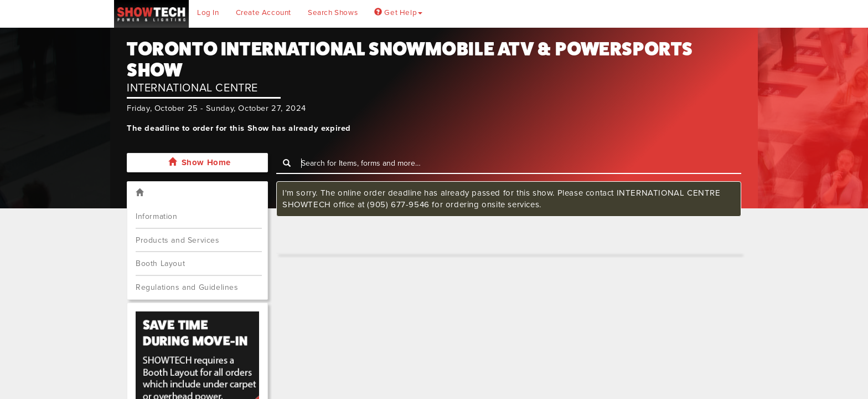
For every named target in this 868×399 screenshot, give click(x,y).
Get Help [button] (398, 13)
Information (157, 216)
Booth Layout (160, 264)
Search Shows (333, 13)
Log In (208, 13)
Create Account (263, 13)
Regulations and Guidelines (187, 287)
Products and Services (178, 240)
